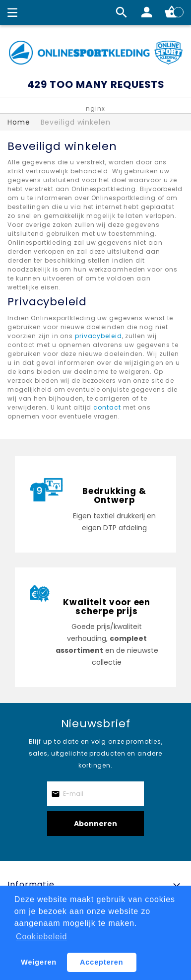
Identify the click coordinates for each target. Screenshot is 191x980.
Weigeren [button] (39, 962)
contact (107, 407)
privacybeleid (98, 336)
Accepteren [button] (101, 962)
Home (19, 122)
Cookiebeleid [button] (41, 937)
